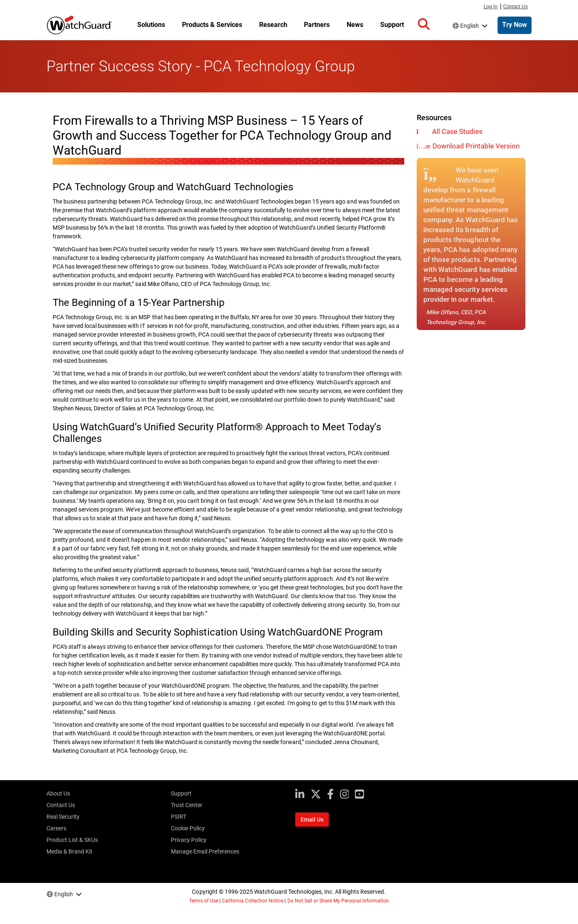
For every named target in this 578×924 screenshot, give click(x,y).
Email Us (312, 820)
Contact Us (516, 7)
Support (181, 793)
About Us (58, 793)
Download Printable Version (476, 146)
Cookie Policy (188, 828)
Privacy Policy (189, 840)
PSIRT (178, 817)
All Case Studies (457, 131)
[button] (424, 24)
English (470, 26)
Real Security (63, 817)
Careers (56, 828)
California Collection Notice (253, 901)
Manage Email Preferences (205, 851)
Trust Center (187, 805)
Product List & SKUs (72, 840)
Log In (490, 7)
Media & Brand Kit (69, 851)
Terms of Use (204, 901)
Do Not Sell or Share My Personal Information (338, 901)
